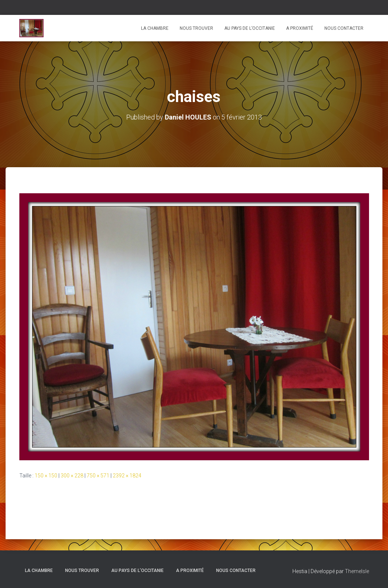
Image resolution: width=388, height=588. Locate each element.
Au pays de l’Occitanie (250, 28)
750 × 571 (98, 476)
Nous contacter (344, 28)
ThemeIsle (357, 571)
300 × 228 (72, 476)
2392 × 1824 (127, 476)
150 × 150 (46, 476)
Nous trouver (196, 28)
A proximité (300, 28)
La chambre (155, 28)
